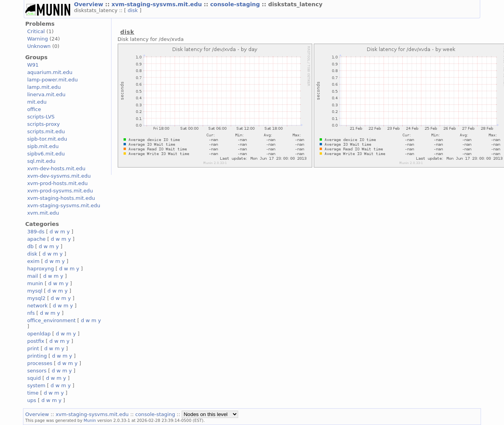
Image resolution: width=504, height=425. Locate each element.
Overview (90, 4)
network (38, 306)
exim (34, 261)
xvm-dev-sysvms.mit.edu (59, 176)
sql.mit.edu (42, 161)
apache (36, 239)
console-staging (236, 4)
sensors (37, 371)
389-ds (36, 232)
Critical (36, 31)
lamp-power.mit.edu (53, 80)
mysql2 (36, 298)
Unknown (39, 46)
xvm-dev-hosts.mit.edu (56, 168)
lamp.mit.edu (44, 87)
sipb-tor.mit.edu (47, 139)
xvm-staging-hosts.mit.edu (61, 198)
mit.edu (37, 102)
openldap (39, 334)
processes (40, 363)
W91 (33, 65)
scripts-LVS (41, 117)
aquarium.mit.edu (50, 72)
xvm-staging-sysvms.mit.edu (158, 4)
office (34, 109)
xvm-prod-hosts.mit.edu (57, 183)
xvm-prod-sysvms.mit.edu (60, 191)
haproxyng (41, 269)
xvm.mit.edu (43, 213)
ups (32, 400)
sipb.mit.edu (43, 146)
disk (134, 10)
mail (33, 276)
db (30, 246)
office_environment (52, 320)
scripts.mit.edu (46, 131)
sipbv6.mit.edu (46, 154)
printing (37, 356)
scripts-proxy (44, 124)
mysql (35, 291)
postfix (36, 341)
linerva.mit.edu (46, 94)
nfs (31, 313)
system (36, 385)
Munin (90, 420)
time (33, 393)
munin (35, 283)
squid (34, 378)
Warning (38, 39)
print (33, 348)
